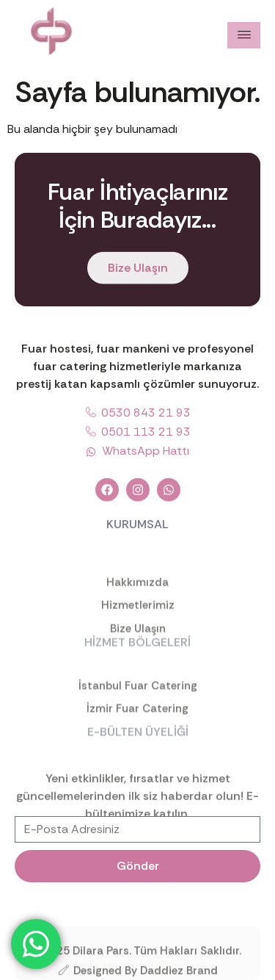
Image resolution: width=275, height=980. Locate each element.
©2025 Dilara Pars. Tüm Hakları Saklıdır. (137, 955)
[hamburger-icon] (244, 35)
